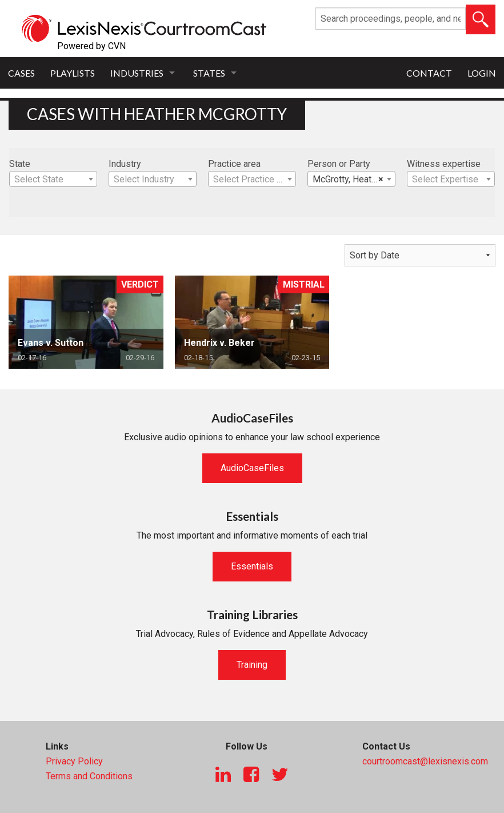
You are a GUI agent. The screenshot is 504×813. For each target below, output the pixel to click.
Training (252, 665)
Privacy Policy (74, 761)
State (20, 164)
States (209, 73)
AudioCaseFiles (252, 468)
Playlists (73, 73)
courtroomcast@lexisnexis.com (425, 761)
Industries (137, 73)
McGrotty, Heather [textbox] (348, 180)
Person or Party (339, 164)
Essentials (252, 566)
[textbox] (53, 180)
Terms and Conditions (89, 776)
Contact (429, 73)
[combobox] (53, 179)
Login (482, 73)
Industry (125, 164)
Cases (21, 73)
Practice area (234, 164)
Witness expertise (444, 164)
